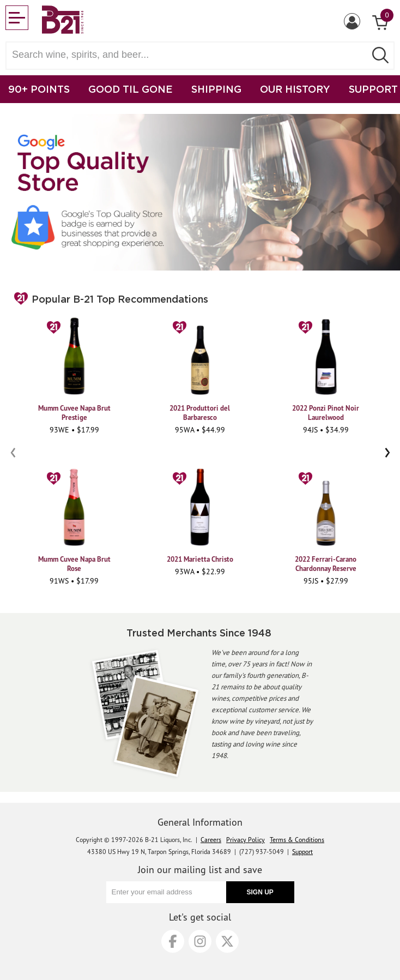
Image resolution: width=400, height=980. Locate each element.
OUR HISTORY (295, 89)
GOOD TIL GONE (131, 89)
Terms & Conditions (297, 840)
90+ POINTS (39, 89)
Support (302, 852)
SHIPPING (216, 89)
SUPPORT (373, 89)
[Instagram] (200, 941)
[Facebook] (173, 941)
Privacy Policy (246, 840)
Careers (211, 840)
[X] (227, 941)
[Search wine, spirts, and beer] (189, 55)
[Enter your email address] (166, 892)
